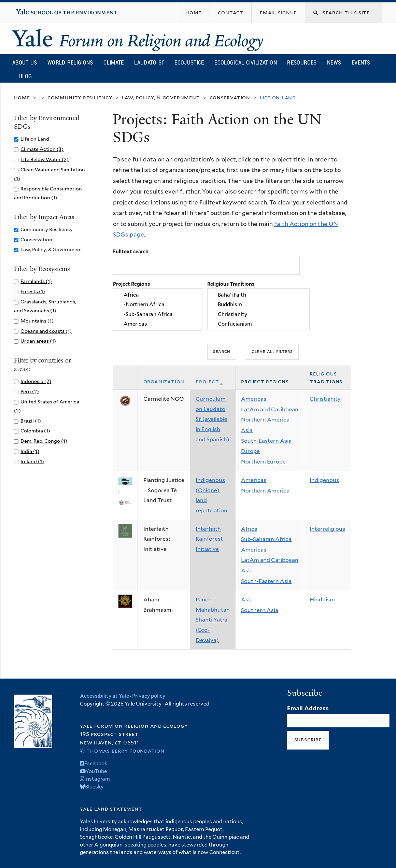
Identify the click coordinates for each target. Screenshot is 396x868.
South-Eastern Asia (266, 441)
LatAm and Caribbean (270, 409)
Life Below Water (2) (45, 159)
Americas (158, 324)
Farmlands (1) (36, 281)
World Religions (70, 62)
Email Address (308, 708)
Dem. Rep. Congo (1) (44, 441)
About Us (25, 62)
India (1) (30, 451)
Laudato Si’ (149, 62)
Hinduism (322, 600)
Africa (158, 295)
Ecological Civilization (246, 62)
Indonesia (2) (36, 381)
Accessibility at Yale (104, 696)
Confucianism (258, 324)
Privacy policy (149, 696)
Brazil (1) (31, 421)
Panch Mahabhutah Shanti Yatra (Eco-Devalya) (213, 620)
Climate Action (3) (42, 149)
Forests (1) (33, 291)
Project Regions (131, 284)
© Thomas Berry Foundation (122, 751)
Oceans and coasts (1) (46, 331)
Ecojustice (189, 62)
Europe (250, 451)
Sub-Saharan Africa (266, 539)
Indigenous (324, 480)
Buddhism (258, 305)
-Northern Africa (158, 305)
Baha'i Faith (258, 295)
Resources (302, 62)
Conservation (230, 97)
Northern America (265, 420)
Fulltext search (131, 251)
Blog (25, 76)
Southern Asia (260, 610)
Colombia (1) (35, 431)
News (334, 62)
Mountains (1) (37, 321)
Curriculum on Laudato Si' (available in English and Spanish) (213, 419)
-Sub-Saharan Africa (158, 314)
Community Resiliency (80, 97)
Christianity (258, 314)
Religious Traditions (231, 284)
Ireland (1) (32, 461)
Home (22, 97)
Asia (247, 430)
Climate (114, 62)
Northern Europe (263, 462)
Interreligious (327, 529)
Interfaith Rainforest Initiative (209, 539)
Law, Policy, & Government (161, 97)
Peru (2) (30, 391)
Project (210, 381)
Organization (164, 381)
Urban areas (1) (38, 341)
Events (361, 62)
